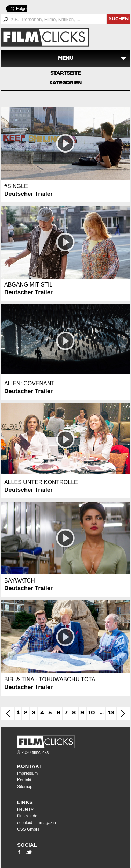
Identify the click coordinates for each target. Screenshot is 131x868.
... (102, 713)
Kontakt (30, 766)
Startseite (65, 74)
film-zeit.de (27, 816)
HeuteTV (25, 809)
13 (111, 713)
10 (92, 713)
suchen (119, 19)
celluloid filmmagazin (37, 823)
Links (25, 802)
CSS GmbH (28, 829)
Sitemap (25, 787)
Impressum (27, 773)
